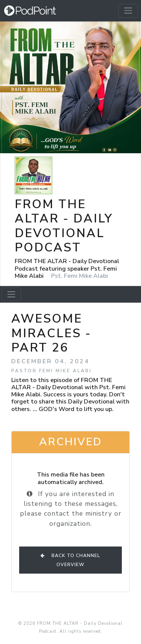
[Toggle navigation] (128, 11)
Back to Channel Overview (70, 560)
